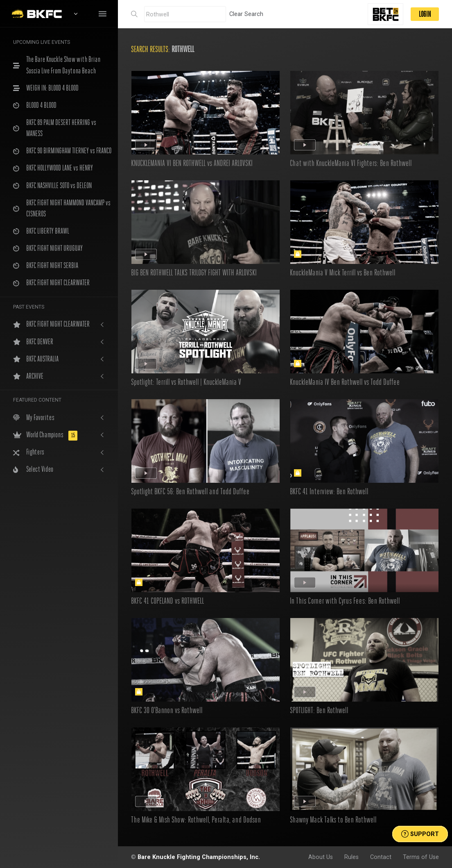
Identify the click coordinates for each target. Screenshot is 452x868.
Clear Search (246, 14)
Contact (381, 857)
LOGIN (425, 14)
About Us (321, 857)
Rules (351, 857)
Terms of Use (421, 857)
